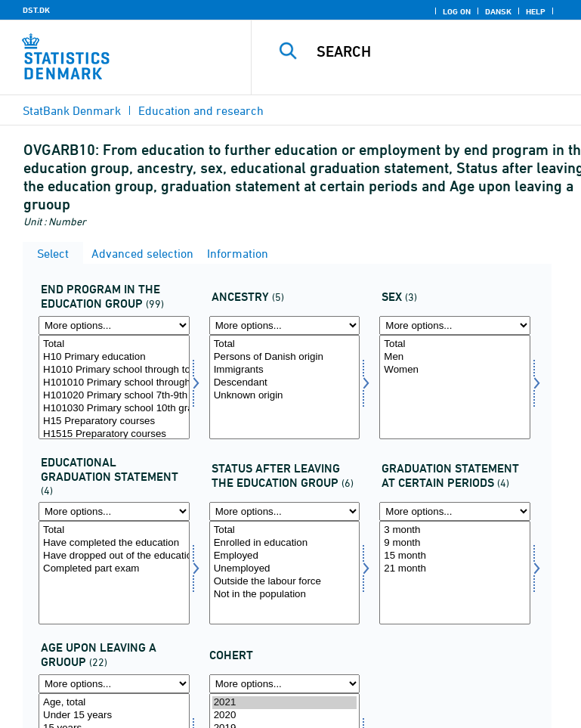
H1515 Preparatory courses (114, 434)
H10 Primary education (114, 357)
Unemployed (285, 569)
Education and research (201, 110)
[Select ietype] (285, 387)
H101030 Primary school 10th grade (114, 409)
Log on (457, 11)
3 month (455, 530)
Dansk (498, 11)
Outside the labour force (285, 582)
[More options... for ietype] (285, 325)
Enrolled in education (285, 543)
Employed (285, 556)
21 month (455, 569)
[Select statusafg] (285, 573)
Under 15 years (114, 716)
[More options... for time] (285, 684)
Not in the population (285, 595)
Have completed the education (114, 543)
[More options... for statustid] (455, 511)
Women (455, 370)
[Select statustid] (455, 573)
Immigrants (285, 370)
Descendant (285, 383)
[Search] (441, 51)
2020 (285, 716)
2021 (285, 703)
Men (455, 357)
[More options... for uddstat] (114, 511)
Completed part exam (114, 569)
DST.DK (36, 10)
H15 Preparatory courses (114, 421)
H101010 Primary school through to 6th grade (114, 383)
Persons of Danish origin (285, 357)
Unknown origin (285, 396)
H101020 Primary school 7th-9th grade (114, 396)
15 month (455, 556)
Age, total (114, 703)
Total (114, 344)
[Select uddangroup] (114, 387)
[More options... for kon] (455, 325)
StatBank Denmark (72, 110)
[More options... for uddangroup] (114, 325)
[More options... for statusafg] (285, 511)
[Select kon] (455, 387)
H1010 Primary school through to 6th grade (114, 370)
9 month (455, 543)
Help (536, 11)
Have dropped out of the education (114, 556)
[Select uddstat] (114, 573)
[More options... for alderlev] (114, 684)
